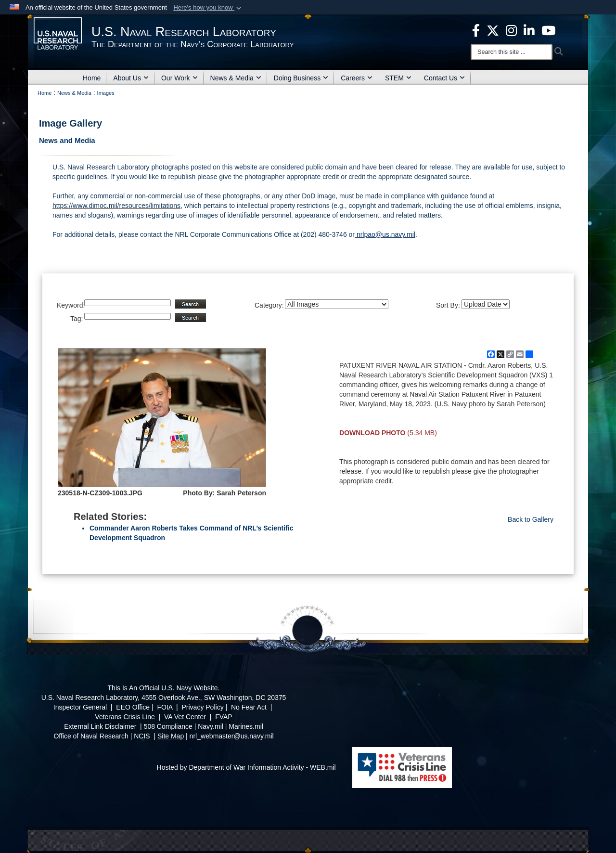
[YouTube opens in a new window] (548, 30)
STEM (398, 78)
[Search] (512, 52)
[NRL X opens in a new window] (493, 30)
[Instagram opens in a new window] (511, 30)
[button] (208, 8)
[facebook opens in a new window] (476, 30)
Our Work (180, 78)
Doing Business (301, 78)
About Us (131, 78)
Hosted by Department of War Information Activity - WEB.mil (246, 767)
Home (92, 78)
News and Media (67, 140)
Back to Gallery (531, 519)
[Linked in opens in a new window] (529, 30)
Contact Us (444, 78)
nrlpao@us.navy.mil (385, 234)
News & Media (236, 78)
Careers (357, 78)
